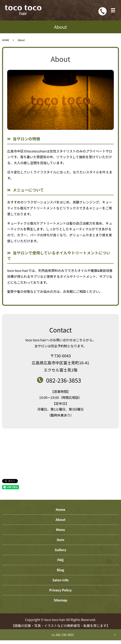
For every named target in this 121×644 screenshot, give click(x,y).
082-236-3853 (60, 635)
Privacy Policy (61, 590)
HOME (6, 40)
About (61, 519)
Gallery (60, 550)
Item (60, 540)
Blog (61, 570)
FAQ (60, 560)
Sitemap (61, 600)
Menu (60, 530)
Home (60, 509)
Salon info (60, 580)
